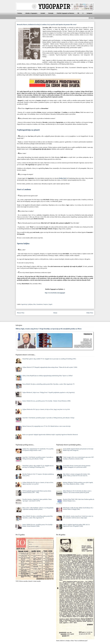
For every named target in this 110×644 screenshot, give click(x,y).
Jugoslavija (24, 304)
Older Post (90, 313)
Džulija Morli (63, 178)
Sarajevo (46, 304)
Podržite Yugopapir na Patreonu (65, 13)
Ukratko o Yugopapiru (31, 13)
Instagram (90, 13)
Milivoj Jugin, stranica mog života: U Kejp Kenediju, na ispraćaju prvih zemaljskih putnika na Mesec (49, 329)
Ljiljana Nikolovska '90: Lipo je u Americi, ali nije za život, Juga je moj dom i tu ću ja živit (46, 409)
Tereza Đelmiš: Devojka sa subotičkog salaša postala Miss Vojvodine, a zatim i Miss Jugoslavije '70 (48, 384)
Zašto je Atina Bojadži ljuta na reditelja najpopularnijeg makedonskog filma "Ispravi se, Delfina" (48, 376)
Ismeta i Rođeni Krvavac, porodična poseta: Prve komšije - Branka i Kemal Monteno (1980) (46, 401)
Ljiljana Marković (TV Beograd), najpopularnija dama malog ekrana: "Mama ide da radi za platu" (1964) (50, 367)
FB (78, 13)
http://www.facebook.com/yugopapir (55, 293)
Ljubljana (30, 304)
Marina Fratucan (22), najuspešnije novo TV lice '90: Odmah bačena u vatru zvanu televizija (46, 426)
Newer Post (21, 313)
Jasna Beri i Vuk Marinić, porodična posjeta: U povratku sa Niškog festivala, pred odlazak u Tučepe (48, 418)
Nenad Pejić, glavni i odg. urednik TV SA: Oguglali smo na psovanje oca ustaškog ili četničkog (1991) (49, 359)
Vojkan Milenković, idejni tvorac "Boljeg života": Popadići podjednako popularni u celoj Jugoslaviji (49, 392)
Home (55, 313)
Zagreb (50, 304)
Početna (20, 13)
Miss (35, 304)
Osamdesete (40, 304)
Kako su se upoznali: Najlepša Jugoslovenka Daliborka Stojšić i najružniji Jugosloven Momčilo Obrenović (50, 435)
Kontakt (43, 13)
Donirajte (51, 13)
